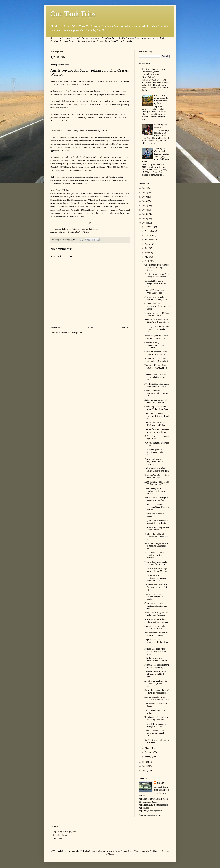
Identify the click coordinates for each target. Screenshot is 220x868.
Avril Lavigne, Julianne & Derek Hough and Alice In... (156, 684)
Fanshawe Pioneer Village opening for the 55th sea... (157, 570)
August (148, 244)
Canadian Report (60, 835)
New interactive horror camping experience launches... (154, 555)
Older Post (125, 328)
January (148, 757)
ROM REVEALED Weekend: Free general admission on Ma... (155, 578)
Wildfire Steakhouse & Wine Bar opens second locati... (157, 275)
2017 (145, 210)
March (148, 748)
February (149, 752)
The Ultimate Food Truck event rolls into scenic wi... (155, 377)
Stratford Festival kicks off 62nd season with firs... (156, 424)
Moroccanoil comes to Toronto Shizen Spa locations (154, 597)
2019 (145, 201)
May (147, 257)
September (150, 240)
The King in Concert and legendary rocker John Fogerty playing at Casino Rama (156, 155)
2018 (145, 206)
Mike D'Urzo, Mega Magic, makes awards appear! (156, 614)
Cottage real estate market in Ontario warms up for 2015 (161, 100)
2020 (145, 197)
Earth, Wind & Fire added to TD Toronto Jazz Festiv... (157, 483)
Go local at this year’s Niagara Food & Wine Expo (155, 284)
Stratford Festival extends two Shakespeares (155, 292)
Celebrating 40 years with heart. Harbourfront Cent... (157, 408)
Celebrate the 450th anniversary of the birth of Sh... (157, 393)
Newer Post (56, 328)
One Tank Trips (73, 14)
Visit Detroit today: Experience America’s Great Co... (155, 462)
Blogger (111, 854)
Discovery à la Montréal (160, 126)
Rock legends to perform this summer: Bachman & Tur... (157, 329)
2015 (145, 219)
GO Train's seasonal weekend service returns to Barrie (157, 306)
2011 (145, 771)
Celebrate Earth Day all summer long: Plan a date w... (156, 537)
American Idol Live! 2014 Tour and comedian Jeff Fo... (156, 587)
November (150, 231)
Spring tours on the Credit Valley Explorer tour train (156, 470)
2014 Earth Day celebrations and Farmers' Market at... (157, 385)
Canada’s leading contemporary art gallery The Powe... (156, 345)
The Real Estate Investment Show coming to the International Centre (154, 72)
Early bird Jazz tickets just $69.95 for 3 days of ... (156, 401)
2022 (145, 188)
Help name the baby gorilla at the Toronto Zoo (156, 634)
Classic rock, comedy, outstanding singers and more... (156, 606)
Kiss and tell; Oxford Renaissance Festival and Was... (156, 452)
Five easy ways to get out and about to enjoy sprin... (157, 298)
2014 (145, 223)
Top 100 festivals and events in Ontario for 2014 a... (157, 431)
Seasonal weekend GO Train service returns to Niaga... (157, 314)
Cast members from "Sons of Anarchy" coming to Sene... (157, 267)
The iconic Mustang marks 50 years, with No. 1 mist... (156, 674)
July (147, 248)
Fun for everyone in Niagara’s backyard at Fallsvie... (155, 491)
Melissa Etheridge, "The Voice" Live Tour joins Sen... (155, 651)
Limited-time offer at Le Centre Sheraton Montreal (157, 698)
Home (91, 328)
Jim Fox (161, 783)
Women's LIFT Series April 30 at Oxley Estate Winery (157, 321)
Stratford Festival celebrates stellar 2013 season (156, 627)
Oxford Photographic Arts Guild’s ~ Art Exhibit (155, 353)
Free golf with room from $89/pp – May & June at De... (156, 368)
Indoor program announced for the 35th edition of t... (156, 337)
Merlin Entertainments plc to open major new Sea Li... (157, 499)
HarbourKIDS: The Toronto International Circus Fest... (157, 360)
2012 (145, 766)
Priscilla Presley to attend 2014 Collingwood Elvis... (157, 659)
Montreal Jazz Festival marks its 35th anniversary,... (157, 666)
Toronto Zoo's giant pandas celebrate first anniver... (156, 563)
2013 (145, 762)
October (149, 235)
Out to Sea (58, 839)
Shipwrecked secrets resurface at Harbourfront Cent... (156, 642)
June (147, 253)
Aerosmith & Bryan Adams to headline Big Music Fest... (156, 546)
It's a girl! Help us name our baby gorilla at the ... (156, 725)
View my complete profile (150, 815)
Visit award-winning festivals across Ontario (157, 529)
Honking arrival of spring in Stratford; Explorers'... (156, 719)
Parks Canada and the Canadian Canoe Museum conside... (157, 507)
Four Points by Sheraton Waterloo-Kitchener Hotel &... (157, 416)
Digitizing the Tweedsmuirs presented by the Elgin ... (156, 522)
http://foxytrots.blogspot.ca (65, 831)
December (149, 227)
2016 (145, 214)
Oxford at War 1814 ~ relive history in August (156, 476)
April (147, 261)
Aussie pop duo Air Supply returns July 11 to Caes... (156, 621)
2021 (145, 193)
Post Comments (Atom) (72, 333)
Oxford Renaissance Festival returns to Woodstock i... (157, 692)
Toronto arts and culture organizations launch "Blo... (155, 733)
